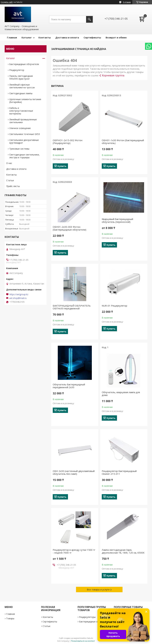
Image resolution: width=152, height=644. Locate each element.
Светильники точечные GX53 (25, 134)
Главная (12, 37)
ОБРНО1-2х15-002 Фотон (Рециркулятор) (68, 142)
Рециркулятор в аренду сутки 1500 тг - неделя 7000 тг (74, 551)
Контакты (45, 37)
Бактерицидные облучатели (24, 64)
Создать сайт (7, 2)
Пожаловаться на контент (83, 641)
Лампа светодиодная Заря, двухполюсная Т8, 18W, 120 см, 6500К (123, 551)
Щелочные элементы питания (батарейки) (25, 101)
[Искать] (89, 19)
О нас (9, 163)
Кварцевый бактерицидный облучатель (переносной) (117, 220)
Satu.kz (90, 638)
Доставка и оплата (67, 37)
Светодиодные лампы (21, 93)
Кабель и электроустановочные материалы (21, 111)
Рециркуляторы (87, 617)
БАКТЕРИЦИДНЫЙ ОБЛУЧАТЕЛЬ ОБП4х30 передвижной (72, 307)
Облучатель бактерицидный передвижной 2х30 (69, 386)
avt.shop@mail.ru (18, 298)
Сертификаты (92, 37)
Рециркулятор (17, 70)
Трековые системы (19, 149)
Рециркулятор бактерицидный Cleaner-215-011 (119, 472)
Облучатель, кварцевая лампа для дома (121, 394)
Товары (10, 618)
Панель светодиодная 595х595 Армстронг (21, 77)
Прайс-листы (13, 186)
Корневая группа (113, 75)
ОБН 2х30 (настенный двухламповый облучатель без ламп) (74, 472)
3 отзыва (127, 2)
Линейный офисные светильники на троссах (22, 86)
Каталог (27, 37)
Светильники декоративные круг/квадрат (24, 141)
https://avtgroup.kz (19, 294)
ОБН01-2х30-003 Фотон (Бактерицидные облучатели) (69, 228)
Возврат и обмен (116, 37)
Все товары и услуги (98, 589)
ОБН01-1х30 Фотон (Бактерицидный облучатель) (123, 142)
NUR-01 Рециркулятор (114, 306)
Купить (62, 166)
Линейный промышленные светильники (23, 121)
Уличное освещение (20, 128)
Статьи (10, 180)
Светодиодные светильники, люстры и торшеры (24, 156)
